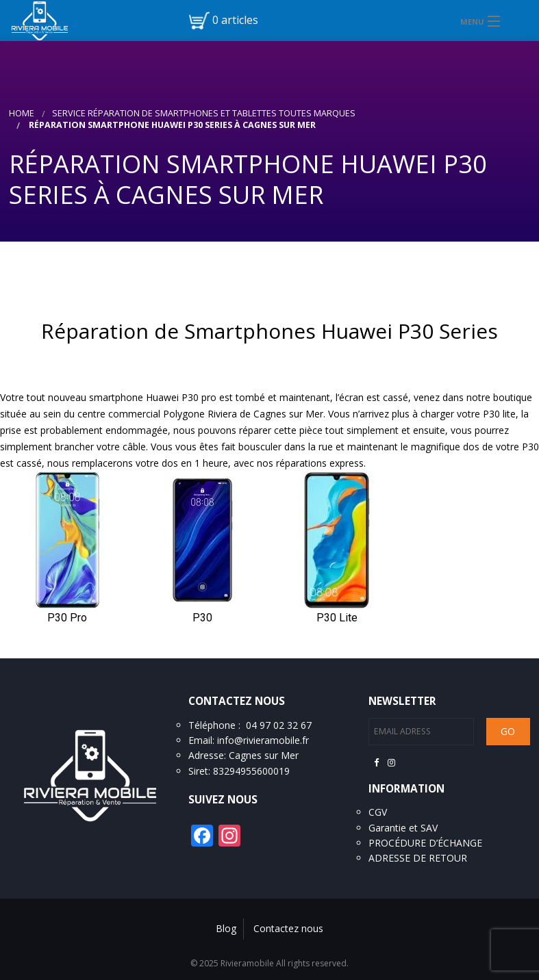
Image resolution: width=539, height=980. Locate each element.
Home (22, 113)
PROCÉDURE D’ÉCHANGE (425, 843)
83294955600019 (251, 771)
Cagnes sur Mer (264, 755)
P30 (202, 618)
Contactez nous (288, 928)
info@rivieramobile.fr (263, 740)
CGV (378, 812)
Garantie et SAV (403, 828)
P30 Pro (67, 618)
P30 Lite (337, 618)
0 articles (235, 20)
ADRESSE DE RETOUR (418, 858)
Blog (226, 928)
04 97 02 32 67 (279, 725)
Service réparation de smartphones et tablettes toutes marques (204, 113)
